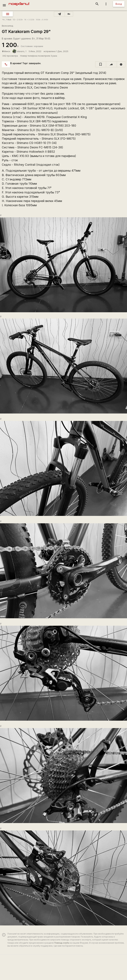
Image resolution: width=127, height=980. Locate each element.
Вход (119, 4)
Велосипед (7, 26)
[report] (121, 64)
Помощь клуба (62, 943)
